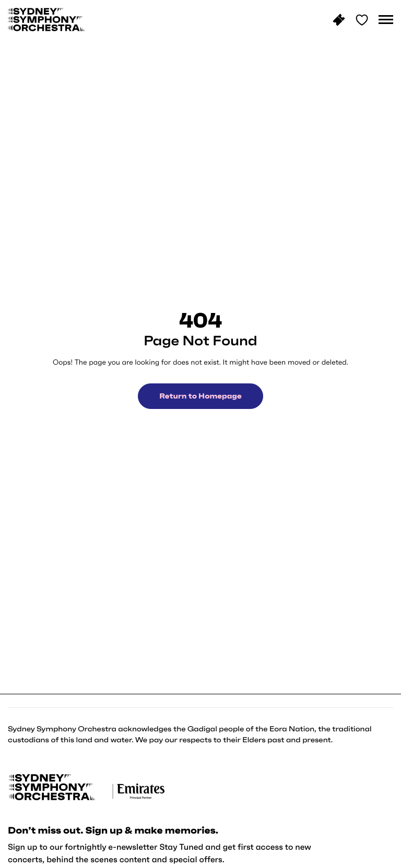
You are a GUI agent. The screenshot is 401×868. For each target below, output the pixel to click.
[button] (386, 20)
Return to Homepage (200, 396)
